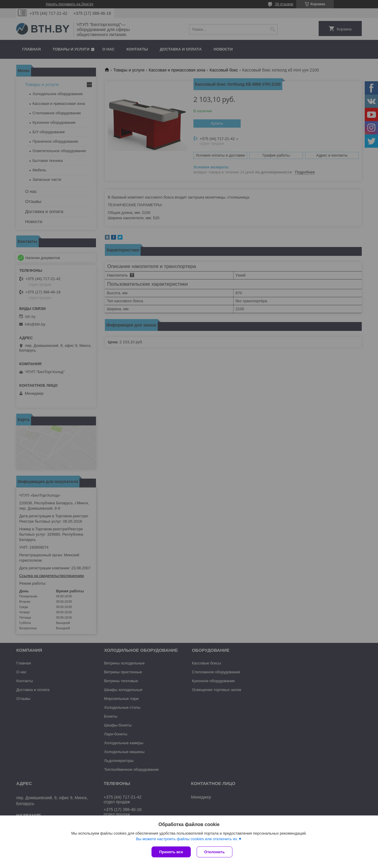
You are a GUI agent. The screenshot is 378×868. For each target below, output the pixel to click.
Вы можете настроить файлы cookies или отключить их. (187, 839)
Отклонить (215, 852)
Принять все (171, 852)
